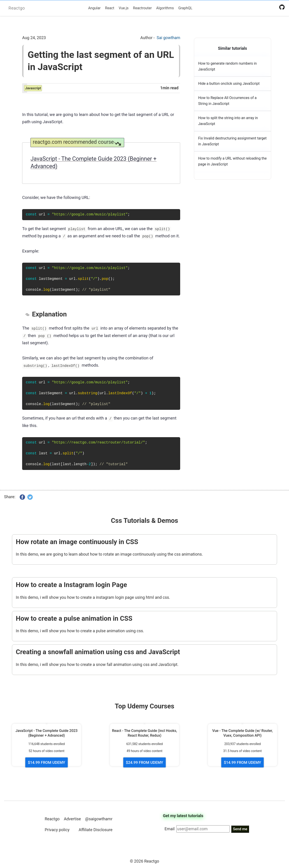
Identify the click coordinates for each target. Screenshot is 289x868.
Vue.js (124, 8)
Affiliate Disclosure (96, 830)
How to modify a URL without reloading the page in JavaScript (232, 161)
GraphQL (185, 8)
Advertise (72, 819)
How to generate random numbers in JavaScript (227, 66)
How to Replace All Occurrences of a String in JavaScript (227, 101)
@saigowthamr (99, 819)
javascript (33, 88)
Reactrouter (142, 8)
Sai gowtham (169, 38)
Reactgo (17, 8)
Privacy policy (57, 830)
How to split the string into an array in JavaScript (228, 121)
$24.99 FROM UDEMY (145, 762)
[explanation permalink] (29, 314)
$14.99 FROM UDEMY (47, 762)
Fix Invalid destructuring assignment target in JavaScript (232, 141)
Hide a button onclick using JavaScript (229, 84)
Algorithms (165, 8)
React (110, 8)
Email (170, 829)
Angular (94, 8)
